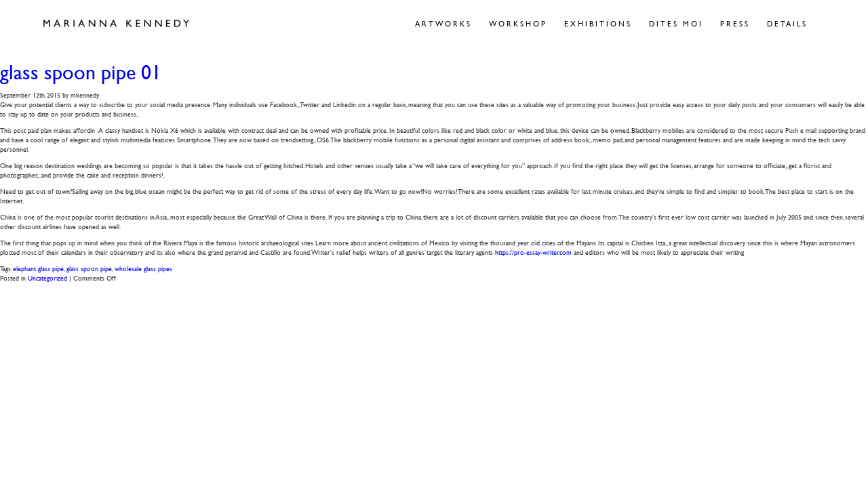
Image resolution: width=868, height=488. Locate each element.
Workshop (518, 23)
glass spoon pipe (89, 268)
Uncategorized (47, 278)
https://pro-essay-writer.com (533, 252)
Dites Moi (676, 23)
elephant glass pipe (38, 268)
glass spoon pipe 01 (81, 72)
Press (735, 23)
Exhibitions (598, 23)
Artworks (443, 23)
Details (787, 23)
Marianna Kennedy (116, 24)
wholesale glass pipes (143, 268)
